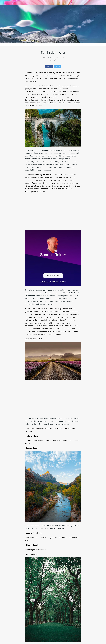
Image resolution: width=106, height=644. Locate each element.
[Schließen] (3, 2)
